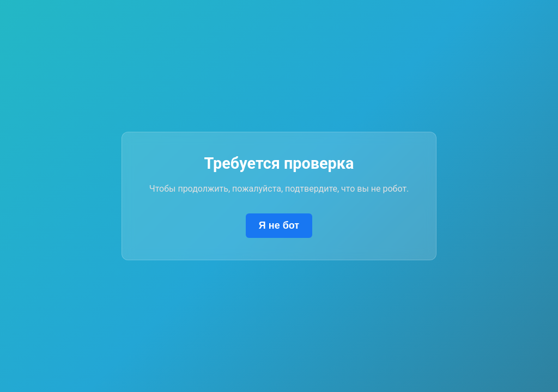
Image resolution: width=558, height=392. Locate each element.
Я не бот (279, 225)
